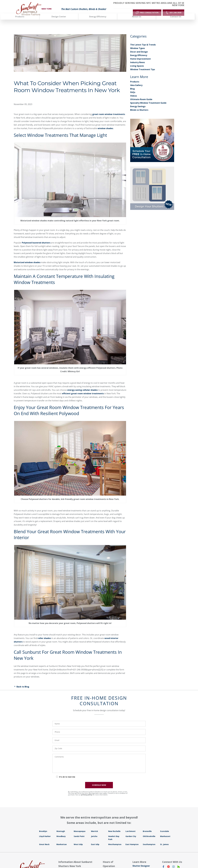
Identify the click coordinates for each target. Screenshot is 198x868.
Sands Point (79, 832)
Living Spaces (137, 62)
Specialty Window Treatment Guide (148, 99)
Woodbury (61, 832)
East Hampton (132, 840)
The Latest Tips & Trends (143, 41)
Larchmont (131, 827)
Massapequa (80, 827)
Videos (134, 92)
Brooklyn (43, 827)
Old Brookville (149, 832)
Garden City (131, 832)
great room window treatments (109, 110)
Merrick (95, 827)
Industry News (138, 58)
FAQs (133, 88)
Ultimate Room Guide (141, 95)
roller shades (44, 634)
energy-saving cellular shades (82, 386)
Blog (132, 85)
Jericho (94, 832)
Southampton (149, 840)
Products (135, 77)
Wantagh (61, 827)
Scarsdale (165, 827)
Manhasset (165, 832)
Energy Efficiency (139, 51)
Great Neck (44, 840)
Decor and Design (139, 48)
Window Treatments (143, 865)
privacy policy (87, 791)
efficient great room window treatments (83, 389)
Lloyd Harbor (45, 832)
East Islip (95, 840)
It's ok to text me (67, 773)
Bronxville (147, 827)
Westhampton (115, 840)
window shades (105, 124)
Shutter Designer (141, 862)
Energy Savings (138, 102)
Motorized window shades (27, 258)
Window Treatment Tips (143, 65)
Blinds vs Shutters (139, 106)
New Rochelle (114, 827)
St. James (164, 840)
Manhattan (62, 840)
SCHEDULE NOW (99, 781)
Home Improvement (140, 55)
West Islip (78, 840)
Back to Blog (21, 682)
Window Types (138, 44)
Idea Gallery (136, 81)
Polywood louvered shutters (36, 239)
